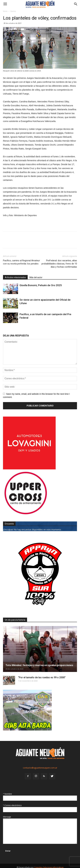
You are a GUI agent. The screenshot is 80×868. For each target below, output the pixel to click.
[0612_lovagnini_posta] (29, 469)
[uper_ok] (26, 514)
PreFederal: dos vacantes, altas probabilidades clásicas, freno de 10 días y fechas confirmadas (59, 264)
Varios (13, 11)
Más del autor (36, 277)
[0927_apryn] (40, 610)
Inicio (5, 11)
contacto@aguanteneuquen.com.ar (40, 768)
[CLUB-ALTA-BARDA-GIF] (27, 730)
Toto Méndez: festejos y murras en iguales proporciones (39, 665)
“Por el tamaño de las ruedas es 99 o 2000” (42, 677)
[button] (76, 4)
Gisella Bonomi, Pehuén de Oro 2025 (41, 285)
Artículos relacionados (15, 277)
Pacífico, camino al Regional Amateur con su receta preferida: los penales (21, 262)
